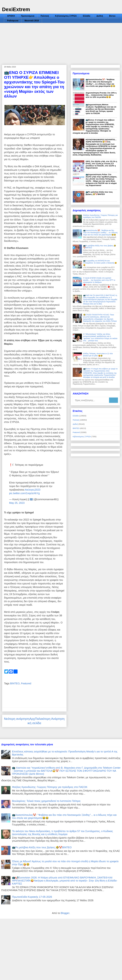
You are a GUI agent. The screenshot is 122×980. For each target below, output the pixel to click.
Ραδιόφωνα (13, 21)
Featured (26, 683)
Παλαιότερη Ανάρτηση (50, 719)
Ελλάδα (87, 16)
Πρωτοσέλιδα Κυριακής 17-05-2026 (32, 897)
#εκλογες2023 (33, 490)
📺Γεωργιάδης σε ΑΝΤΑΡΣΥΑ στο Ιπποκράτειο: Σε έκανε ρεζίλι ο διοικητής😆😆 (100, 263)
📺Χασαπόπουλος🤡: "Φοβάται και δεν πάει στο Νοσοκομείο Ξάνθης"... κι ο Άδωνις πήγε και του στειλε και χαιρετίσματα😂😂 (100, 83)
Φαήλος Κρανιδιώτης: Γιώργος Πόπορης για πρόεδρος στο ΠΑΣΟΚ (100, 216)
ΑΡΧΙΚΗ (11, 16)
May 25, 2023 (17, 503)
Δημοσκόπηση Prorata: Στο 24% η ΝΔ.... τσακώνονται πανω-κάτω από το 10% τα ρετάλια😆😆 (101, 95)
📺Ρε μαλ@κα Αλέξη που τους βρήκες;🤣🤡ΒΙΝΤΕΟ (99, 193)
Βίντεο (112, 16)
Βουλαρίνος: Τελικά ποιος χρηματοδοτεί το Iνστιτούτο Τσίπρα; (46, 801)
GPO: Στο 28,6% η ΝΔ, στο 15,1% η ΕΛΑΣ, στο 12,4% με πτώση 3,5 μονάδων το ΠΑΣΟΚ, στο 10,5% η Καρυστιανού (101, 165)
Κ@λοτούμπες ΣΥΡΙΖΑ (66, 16)
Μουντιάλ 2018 (32, 21)
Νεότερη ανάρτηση (17, 719)
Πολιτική (45, 16)
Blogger (65, 913)
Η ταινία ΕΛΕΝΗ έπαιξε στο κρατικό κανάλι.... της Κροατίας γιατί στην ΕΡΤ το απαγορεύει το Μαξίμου (99, 280)
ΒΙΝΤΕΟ (15, 683)
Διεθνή (100, 16)
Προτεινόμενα (28, 16)
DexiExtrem (16, 9)
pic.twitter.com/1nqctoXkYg (24, 493)
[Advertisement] (61, 42)
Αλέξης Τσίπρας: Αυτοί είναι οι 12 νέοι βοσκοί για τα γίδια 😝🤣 (98, 355)
